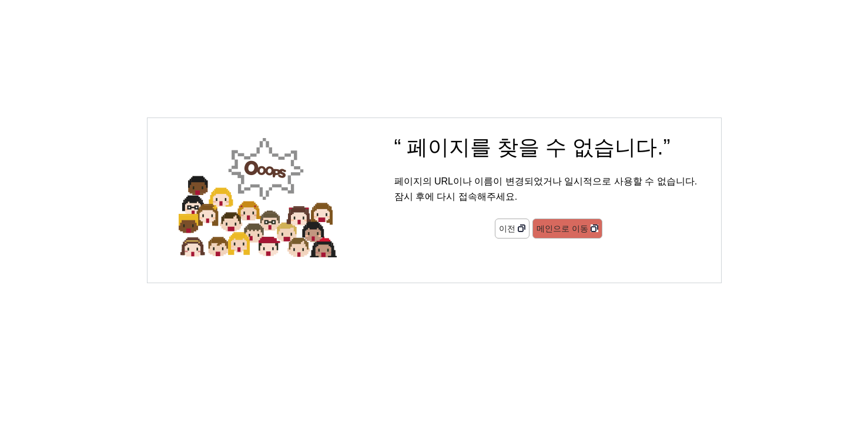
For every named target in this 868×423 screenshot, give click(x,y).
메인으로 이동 (562, 229)
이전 (507, 229)
